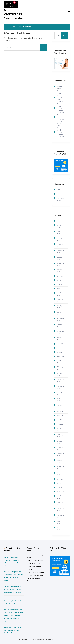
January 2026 (59, 239)
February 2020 (60, 522)
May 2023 (60, 420)
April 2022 (60, 492)
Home (14, 27)
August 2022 (59, 474)
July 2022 (60, 479)
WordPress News (61, 199)
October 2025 (60, 258)
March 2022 (59, 497)
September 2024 (61, 332)
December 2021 (60, 510)
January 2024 (59, 374)
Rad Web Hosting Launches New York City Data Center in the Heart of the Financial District (13, 576)
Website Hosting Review (12, 549)
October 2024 (60, 326)
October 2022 (60, 461)
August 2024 (59, 338)
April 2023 (60, 424)
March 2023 (59, 429)
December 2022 (60, 448)
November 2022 (60, 455)
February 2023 (60, 436)
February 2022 (60, 503)
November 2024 (60, 319)
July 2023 (60, 411)
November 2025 (60, 252)
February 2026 (60, 233)
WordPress (61, 194)
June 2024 (60, 348)
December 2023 (60, 381)
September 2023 (61, 400)
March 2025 (59, 294)
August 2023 (59, 406)
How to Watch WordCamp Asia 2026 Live (61, 91)
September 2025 (61, 264)
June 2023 (60, 416)
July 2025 (60, 276)
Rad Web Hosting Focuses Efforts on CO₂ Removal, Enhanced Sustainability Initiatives (12, 562)
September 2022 (61, 468)
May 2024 (60, 352)
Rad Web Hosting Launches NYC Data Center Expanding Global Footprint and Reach (13, 589)
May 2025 (60, 284)
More (59, 190)
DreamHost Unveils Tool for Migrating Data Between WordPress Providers (13, 630)
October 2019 (60, 529)
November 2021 (60, 516)
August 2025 (59, 271)
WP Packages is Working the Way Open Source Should (61, 123)
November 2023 (60, 387)
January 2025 (59, 307)
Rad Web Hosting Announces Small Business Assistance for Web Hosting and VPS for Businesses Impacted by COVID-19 (13, 615)
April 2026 (60, 221)
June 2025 (60, 280)
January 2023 (59, 442)
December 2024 (60, 313)
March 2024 (59, 362)
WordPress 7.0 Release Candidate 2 (61, 111)
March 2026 (59, 226)
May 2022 (60, 488)
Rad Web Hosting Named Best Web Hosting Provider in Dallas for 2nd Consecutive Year (14, 601)
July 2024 (60, 344)
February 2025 (60, 300)
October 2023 (60, 393)
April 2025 (60, 289)
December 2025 (60, 245)
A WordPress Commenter (14, 14)
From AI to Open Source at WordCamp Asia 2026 (61, 102)
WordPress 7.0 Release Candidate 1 (61, 135)
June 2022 (60, 483)
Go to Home (8, 40)
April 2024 (60, 356)
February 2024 (60, 368)
